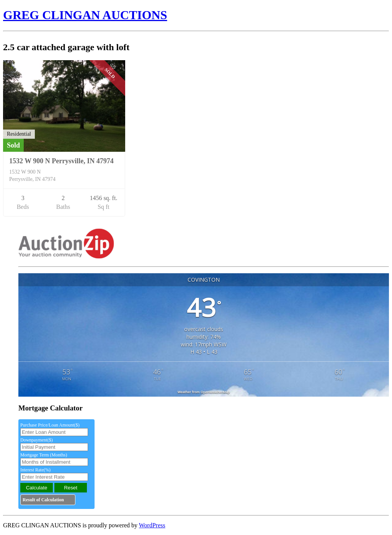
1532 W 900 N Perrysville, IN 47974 (61, 161)
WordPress (152, 525)
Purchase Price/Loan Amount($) (50, 425)
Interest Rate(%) (35, 470)
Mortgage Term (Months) (44, 455)
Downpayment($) (37, 440)
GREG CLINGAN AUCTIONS (85, 15)
